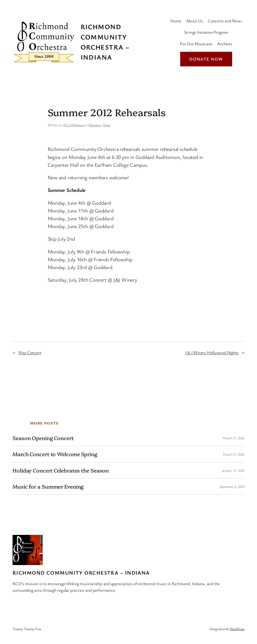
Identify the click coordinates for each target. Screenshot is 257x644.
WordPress (237, 629)
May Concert (30, 352)
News (107, 125)
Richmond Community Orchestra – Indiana (81, 573)
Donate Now (206, 59)
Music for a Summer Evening (48, 486)
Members (95, 125)
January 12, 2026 (233, 470)
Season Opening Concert (43, 438)
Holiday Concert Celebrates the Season (61, 470)
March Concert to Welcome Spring (55, 454)
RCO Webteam (74, 125)
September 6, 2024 (232, 486)
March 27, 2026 (234, 438)
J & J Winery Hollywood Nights (212, 352)
